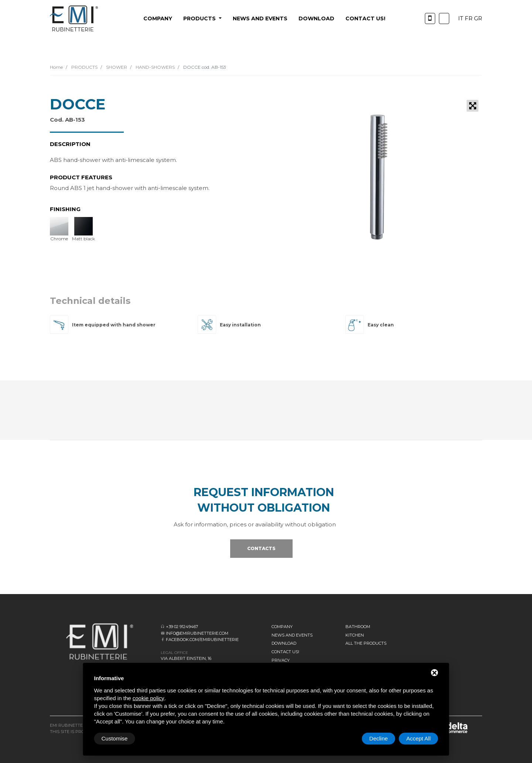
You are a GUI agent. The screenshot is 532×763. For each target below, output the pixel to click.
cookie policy (149, 698)
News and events (260, 18)
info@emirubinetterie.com (197, 633)
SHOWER (116, 67)
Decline (379, 738)
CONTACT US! (365, 18)
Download (316, 18)
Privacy (281, 660)
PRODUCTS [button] (200, 18)
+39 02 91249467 (182, 627)
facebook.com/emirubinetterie (202, 640)
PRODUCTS (84, 67)
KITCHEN (355, 635)
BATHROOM (358, 627)
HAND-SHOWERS (155, 67)
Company (158, 18)
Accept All (419, 738)
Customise (115, 738)
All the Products (366, 643)
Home (56, 67)
